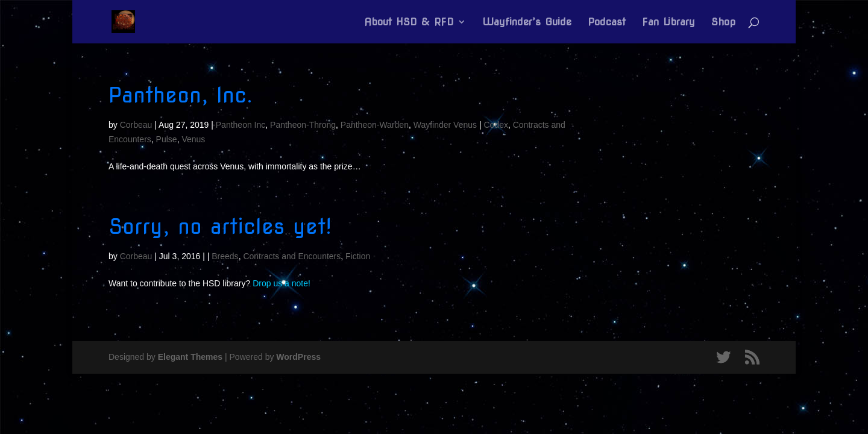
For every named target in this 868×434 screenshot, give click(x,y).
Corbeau (136, 125)
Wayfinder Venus (445, 125)
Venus (193, 139)
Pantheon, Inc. (181, 95)
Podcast (607, 23)
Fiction (358, 256)
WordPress (298, 357)
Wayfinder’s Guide (527, 23)
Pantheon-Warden (375, 125)
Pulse (167, 139)
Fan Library (668, 23)
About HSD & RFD (409, 23)
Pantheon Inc (241, 125)
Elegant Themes (190, 357)
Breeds (225, 256)
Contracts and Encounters (292, 256)
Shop (723, 23)
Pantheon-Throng (303, 125)
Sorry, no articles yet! (220, 226)
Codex (495, 125)
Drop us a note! (281, 283)
